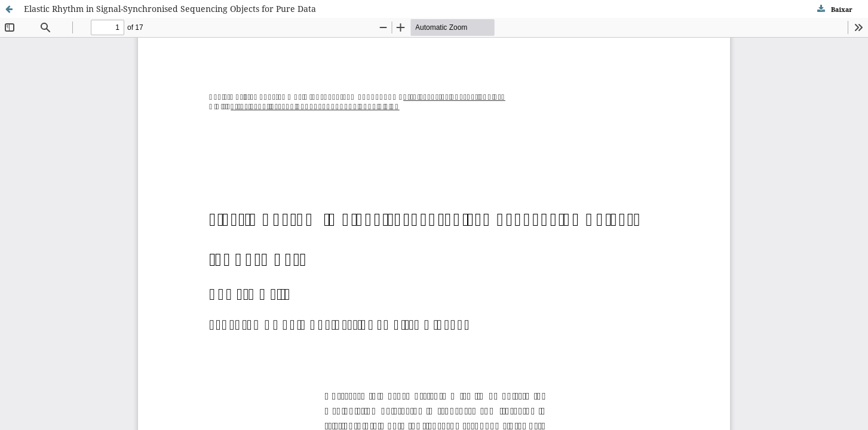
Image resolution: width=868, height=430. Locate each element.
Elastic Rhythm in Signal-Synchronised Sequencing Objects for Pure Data (170, 9)
